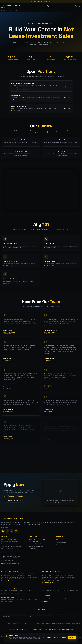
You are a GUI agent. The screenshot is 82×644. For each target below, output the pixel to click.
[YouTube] (16, 531)
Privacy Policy (14, 640)
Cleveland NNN (5, 577)
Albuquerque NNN (6, 574)
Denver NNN (29, 577)
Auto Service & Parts (6, 592)
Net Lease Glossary (61, 542)
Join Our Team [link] (13, 10)
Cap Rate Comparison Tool (62, 590)
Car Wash (11, 601)
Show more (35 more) (48, 582)
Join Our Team (69, 6)
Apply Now (67, 87)
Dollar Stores (14, 590)
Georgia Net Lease (47, 579)
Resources (60, 6)
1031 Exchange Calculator (48, 590)
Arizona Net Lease (67, 574)
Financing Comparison (58, 624)
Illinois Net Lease (76, 579)
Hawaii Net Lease (57, 579)
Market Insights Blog (47, 592)
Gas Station (4, 601)
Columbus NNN (14, 577)
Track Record (32, 6)
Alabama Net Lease (47, 574)
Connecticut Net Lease (48, 577)
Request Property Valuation (49, 604)
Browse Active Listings (73, 598)
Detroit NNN (36, 577)
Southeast (41, 613)
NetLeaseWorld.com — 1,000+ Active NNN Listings (29, 630)
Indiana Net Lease (46, 581)
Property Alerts (74, 590)
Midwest (68, 613)
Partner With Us (73, 604)
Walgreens (4, 600)
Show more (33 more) (7, 581)
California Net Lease (58, 576)
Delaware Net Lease (60, 577)
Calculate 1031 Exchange (60, 598)
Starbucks (22, 600)
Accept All (72, 638)
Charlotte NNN (21, 576)
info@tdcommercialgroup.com (12, 563)
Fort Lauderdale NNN (6, 579)
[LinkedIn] (3, 531)
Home (24, 6)
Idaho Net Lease (67, 579)
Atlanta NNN (14, 574)
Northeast (14, 613)
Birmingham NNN (5, 576)
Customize (47, 638)
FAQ (54, 592)
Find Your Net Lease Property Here (41, 2)
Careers (68, 624)
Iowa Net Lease (56, 581)
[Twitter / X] (7, 531)
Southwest (14, 617)
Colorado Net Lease (69, 576)
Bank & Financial (5, 594)
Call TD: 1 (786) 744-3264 (12, 501)
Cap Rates (27, 624)
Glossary (15, 624)
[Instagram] (12, 531)
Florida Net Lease (70, 577)
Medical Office (28, 592)
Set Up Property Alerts (47, 598)
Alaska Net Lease (57, 574)
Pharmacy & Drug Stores (24, 590)
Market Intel (41, 6)
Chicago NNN (29, 576)
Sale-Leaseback (46, 624)
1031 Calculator (35, 624)
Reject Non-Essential (60, 638)
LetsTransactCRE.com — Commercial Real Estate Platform (59, 630)
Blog (9, 624)
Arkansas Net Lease (47, 576)
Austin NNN (21, 574)
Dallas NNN (22, 577)
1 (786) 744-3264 (8, 560)
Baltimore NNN (29, 574)
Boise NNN (14, 576)
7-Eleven (35, 600)
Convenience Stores (18, 592)
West (41, 617)
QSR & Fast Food (5, 590)
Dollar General (11, 600)
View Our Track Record (62, 604)
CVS (17, 600)
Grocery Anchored (15, 594)
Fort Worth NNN (17, 579)
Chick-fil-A (28, 600)
